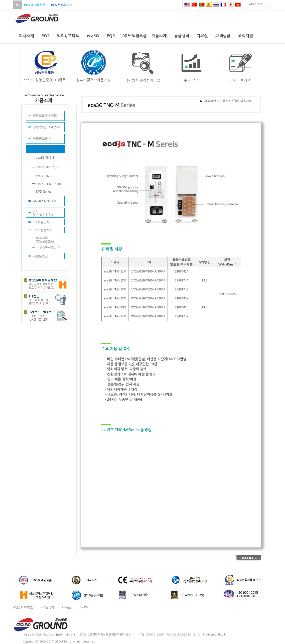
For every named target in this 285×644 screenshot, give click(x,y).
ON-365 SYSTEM (45, 201)
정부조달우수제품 (45, 116)
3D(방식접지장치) (43, 213)
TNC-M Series (243, 101)
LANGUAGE (256, 4)
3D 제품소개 (41, 222)
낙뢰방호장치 (42, 138)
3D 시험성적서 (43, 230)
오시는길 (66, 607)
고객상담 (84, 607)
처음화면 (208, 101)
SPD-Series (44, 192)
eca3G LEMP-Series (50, 184)
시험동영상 (40, 256)
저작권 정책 (47, 607)
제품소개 (225, 101)
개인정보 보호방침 (23, 607)
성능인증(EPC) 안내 (46, 127)
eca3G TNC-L (45, 176)
